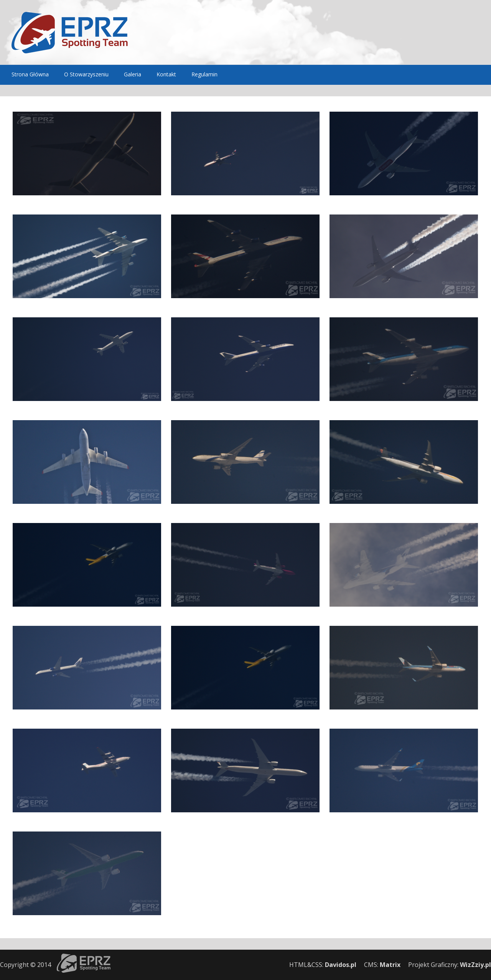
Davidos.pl (341, 965)
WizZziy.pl (475, 965)
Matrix (390, 965)
